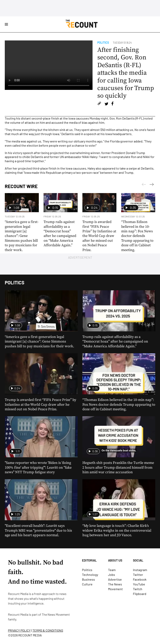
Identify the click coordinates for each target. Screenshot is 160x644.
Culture (87, 584)
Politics (103, 43)
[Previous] (152, 185)
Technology (90, 575)
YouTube (139, 584)
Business (88, 579)
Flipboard (140, 594)
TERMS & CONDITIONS (48, 630)
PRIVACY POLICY (19, 630)
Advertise (115, 579)
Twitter (138, 575)
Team (112, 570)
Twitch (138, 589)
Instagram (140, 570)
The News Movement (56, 614)
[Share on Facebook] (112, 104)
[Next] (144, 185)
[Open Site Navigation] (6, 24)
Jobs (112, 575)
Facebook (140, 579)
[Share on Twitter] (106, 104)
